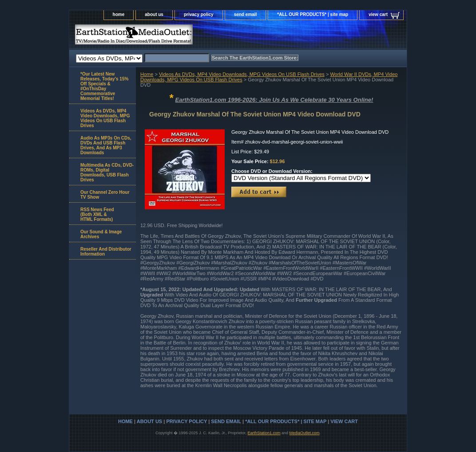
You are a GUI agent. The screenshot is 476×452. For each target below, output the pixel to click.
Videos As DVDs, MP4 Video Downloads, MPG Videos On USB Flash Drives (242, 74)
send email (246, 14)
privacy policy (199, 14)
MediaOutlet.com (305, 433)
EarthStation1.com (264, 433)
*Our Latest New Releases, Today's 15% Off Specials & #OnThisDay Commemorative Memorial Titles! (104, 86)
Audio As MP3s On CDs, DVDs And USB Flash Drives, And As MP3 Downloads (106, 145)
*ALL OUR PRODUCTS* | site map (313, 14)
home (119, 14)
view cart (378, 14)
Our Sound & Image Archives (101, 234)
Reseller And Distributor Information (106, 252)
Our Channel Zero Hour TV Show (105, 195)
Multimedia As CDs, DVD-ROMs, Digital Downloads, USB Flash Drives (107, 172)
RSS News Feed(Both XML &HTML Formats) (97, 214)
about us (154, 14)
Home (147, 74)
